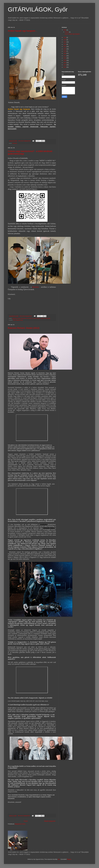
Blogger (69, 859)
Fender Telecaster (22, 318)
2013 (65, 65)
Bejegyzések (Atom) (20, 824)
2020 (65, 49)
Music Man (48, 318)
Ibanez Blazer (37, 318)
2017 (65, 56)
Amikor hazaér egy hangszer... (22, 31)
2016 (65, 58)
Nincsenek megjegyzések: (25, 141)
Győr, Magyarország (18, 320)
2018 (65, 53)
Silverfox (36, 287)
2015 (65, 60)
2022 (65, 44)
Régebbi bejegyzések (50, 821)
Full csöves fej (30, 318)
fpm (59, 859)
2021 (65, 47)
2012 (65, 67)
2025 (65, 38)
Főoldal (26, 821)
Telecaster (15, 143)
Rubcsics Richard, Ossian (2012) (24, 328)
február (67, 32)
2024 (65, 40)
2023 (65, 42)
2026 (65, 30)
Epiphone (15, 318)
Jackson (43, 318)
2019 (65, 51)
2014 (65, 63)
